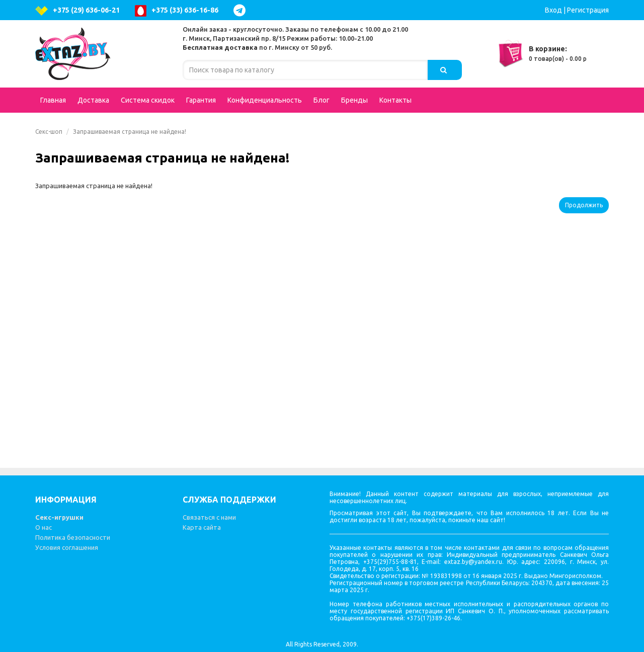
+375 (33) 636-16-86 (177, 11)
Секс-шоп (49, 132)
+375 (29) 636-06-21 (77, 11)
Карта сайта (202, 527)
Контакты (395, 100)
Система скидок (148, 100)
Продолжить (584, 205)
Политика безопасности (73, 537)
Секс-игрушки (59, 517)
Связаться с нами (209, 517)
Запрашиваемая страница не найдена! (130, 132)
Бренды (354, 100)
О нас (44, 527)
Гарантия (201, 100)
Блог (321, 100)
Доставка (93, 100)
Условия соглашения (67, 547)
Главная (53, 100)
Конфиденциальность (265, 100)
